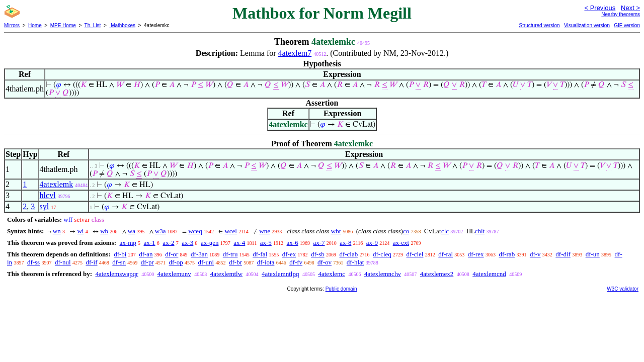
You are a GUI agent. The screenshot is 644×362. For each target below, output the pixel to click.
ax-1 (150, 243)
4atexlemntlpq (280, 274)
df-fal (260, 254)
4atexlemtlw (226, 274)
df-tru (230, 254)
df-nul (63, 262)
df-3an (199, 254)
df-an (146, 254)
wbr (336, 231)
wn (57, 231)
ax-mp (128, 243)
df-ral (446, 254)
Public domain (341, 289)
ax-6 (293, 243)
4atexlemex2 (437, 274)
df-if (91, 262)
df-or (172, 254)
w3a (160, 231)
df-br (235, 262)
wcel (231, 231)
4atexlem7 (295, 53)
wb (104, 231)
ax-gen (210, 243)
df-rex (476, 254)
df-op (176, 262)
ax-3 (187, 243)
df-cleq (382, 254)
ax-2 (168, 243)
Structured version (539, 25)
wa (132, 231)
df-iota (266, 262)
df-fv (296, 262)
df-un (593, 254)
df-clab (348, 254)
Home (35, 25)
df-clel (415, 254)
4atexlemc (331, 274)
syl (45, 206)
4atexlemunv (174, 274)
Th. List (93, 25)
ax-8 (345, 243)
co (406, 231)
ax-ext (401, 243)
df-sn (119, 262)
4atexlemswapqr (116, 274)
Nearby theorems (621, 14)
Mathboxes (122, 25)
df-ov (325, 262)
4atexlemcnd (489, 274)
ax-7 (319, 243)
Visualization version (587, 25)
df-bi (120, 254)
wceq (195, 231)
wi (80, 231)
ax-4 (239, 243)
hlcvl (48, 195)
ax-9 (372, 243)
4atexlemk (57, 184)
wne (265, 231)
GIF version (627, 25)
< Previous (600, 8)
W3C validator (623, 289)
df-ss (33, 262)
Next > (630, 8)
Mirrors (12, 25)
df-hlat (355, 262)
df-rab (507, 254)
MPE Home (63, 25)
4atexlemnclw (383, 274)
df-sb (318, 254)
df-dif (563, 254)
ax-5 (266, 243)
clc (445, 231)
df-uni (206, 262)
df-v (535, 254)
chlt (480, 231)
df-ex (289, 254)
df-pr (147, 262)
